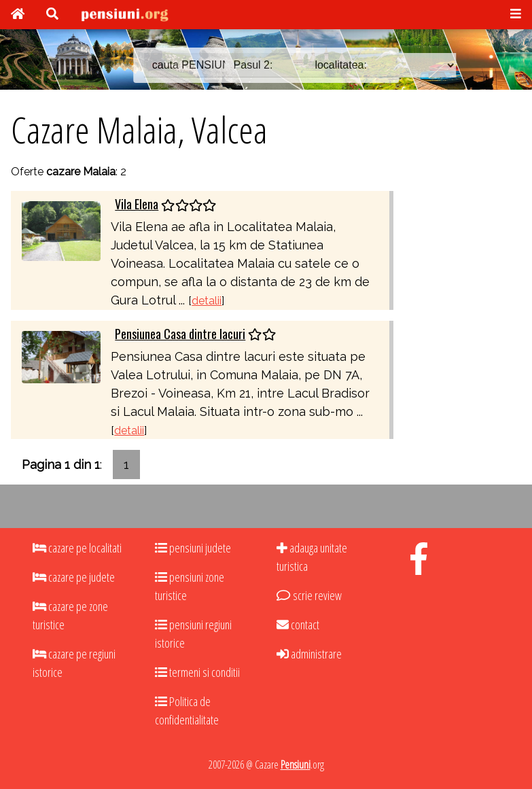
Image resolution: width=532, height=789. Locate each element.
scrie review (309, 595)
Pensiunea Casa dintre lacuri (180, 334)
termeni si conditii (197, 672)
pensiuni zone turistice (190, 586)
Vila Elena (137, 204)
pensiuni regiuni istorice (193, 634)
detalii (207, 301)
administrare (309, 654)
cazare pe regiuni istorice (74, 663)
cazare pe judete (74, 577)
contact (298, 625)
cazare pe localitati (77, 548)
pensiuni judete (193, 548)
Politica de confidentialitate (187, 711)
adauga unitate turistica (312, 557)
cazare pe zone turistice (70, 615)
